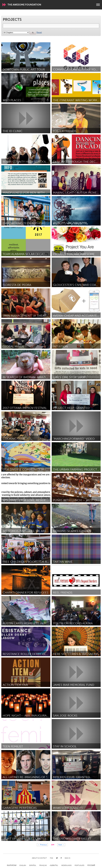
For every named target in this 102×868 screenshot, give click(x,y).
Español (33, 865)
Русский (91, 865)
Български (12, 865)
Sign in (67, 858)
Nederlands (66, 865)
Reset (39, 32)
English (23, 865)
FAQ (51, 858)
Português (79, 865)
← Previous (42, 845)
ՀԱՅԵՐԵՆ (54, 865)
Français (43, 865)
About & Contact (39, 858)
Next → (61, 845)
